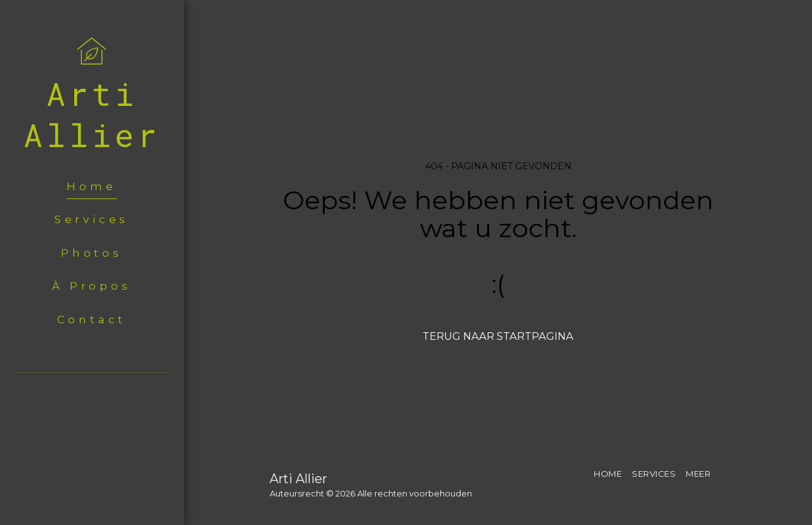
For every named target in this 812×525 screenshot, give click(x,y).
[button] (70, 408)
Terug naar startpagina (498, 336)
